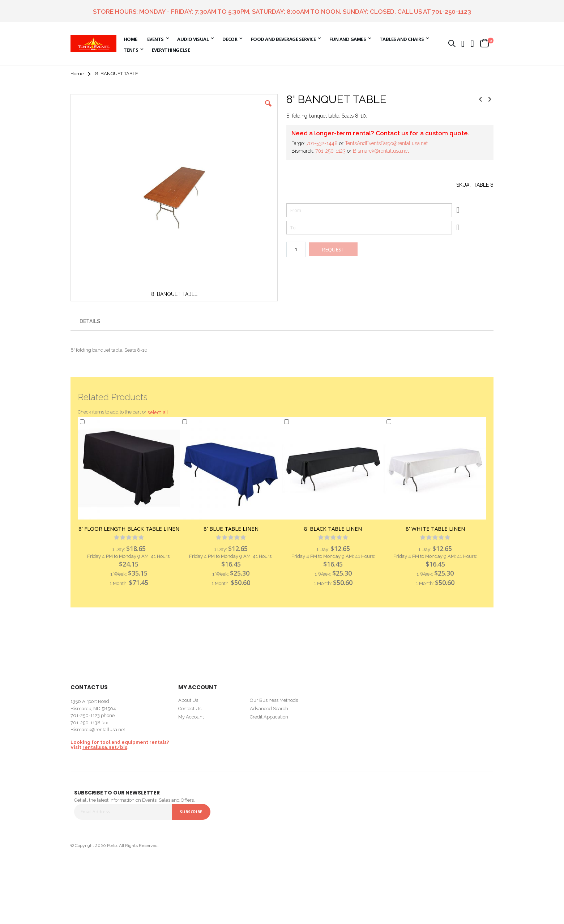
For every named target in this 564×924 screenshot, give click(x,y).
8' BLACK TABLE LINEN (333, 529)
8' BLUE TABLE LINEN (231, 529)
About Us (188, 700)
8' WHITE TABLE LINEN (435, 529)
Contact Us (190, 709)
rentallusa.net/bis (105, 747)
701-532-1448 (322, 143)
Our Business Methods (274, 700)
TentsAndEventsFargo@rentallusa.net (386, 143)
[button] (473, 43)
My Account (191, 717)
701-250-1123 (452, 12)
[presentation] (90, 320)
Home (77, 74)
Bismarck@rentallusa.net (381, 151)
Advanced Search (269, 709)
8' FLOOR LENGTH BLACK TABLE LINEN (129, 529)
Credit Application (269, 717)
